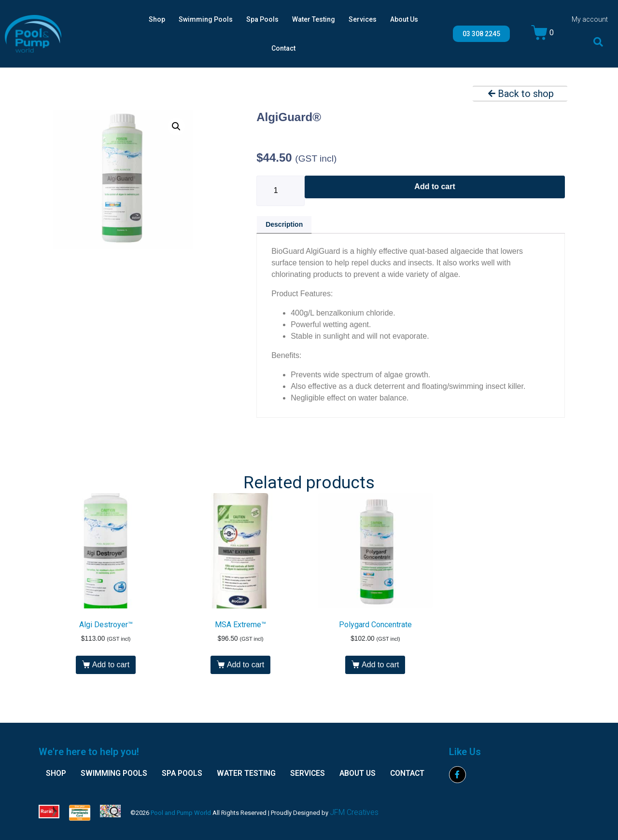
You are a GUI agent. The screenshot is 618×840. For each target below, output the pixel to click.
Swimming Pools (206, 19)
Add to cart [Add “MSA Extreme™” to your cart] (246, 665)
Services (363, 19)
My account (590, 19)
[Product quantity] (281, 191)
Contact (283, 48)
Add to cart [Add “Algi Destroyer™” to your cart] (111, 665)
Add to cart (435, 186)
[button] (598, 42)
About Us (404, 19)
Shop (157, 19)
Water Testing (314, 19)
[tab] (284, 225)
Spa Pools (262, 19)
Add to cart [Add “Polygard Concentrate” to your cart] (380, 665)
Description (284, 224)
